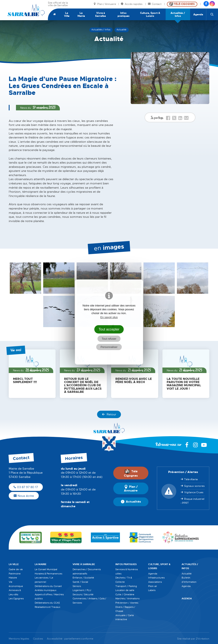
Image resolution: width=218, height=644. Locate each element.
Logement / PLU (82, 590)
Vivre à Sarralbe (100, 14)
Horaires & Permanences (48, 574)
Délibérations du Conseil (48, 586)
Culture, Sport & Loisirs (150, 14)
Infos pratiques (123, 14)
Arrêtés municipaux (46, 590)
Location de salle (125, 590)
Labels (152, 590)
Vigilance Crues (194, 492)
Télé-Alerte (191, 479)
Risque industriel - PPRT (192, 501)
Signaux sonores (194, 486)
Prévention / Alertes (127, 603)
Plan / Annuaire (105, 4)
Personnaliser (109, 347)
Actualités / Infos (178, 14)
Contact (155, 4)
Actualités (131, 502)
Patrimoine (15, 574)
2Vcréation (203, 639)
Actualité (187, 574)
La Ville (67, 14)
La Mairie (81, 14)
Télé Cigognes (131, 473)
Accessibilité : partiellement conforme (70, 639)
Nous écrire (24, 496)
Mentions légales (19, 639)
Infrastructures (156, 578)
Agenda (198, 14)
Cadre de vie (16, 569)
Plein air (153, 586)
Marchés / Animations (127, 598)
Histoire (13, 578)
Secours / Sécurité (83, 594)
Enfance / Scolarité (83, 578)
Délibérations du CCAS (47, 603)
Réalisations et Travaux (47, 607)
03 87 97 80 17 (26, 487)
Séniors (77, 586)
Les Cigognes (16, 598)
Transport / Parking (126, 586)
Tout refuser (109, 339)
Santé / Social (80, 582)
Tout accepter (109, 329)
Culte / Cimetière (125, 594)
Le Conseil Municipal (46, 569)
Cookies (38, 639)
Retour (109, 414)
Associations (155, 582)
